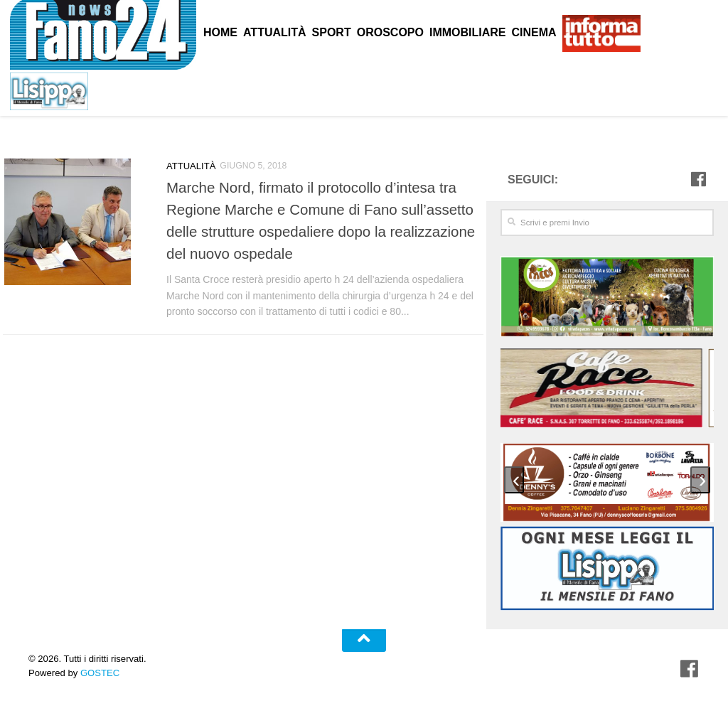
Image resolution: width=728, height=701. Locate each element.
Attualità (189, 166)
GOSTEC (98, 671)
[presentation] (514, 479)
